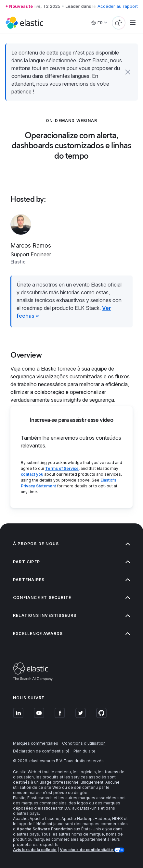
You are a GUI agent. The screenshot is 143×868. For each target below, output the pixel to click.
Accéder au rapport (118, 6)
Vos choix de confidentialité (87, 850)
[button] (128, 72)
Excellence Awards (71, 634)
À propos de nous (71, 544)
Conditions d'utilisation (84, 743)
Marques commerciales (36, 743)
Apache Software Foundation (45, 829)
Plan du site (84, 751)
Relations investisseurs (71, 615)
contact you (32, 474)
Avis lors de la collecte (35, 850)
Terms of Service (62, 468)
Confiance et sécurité (71, 598)
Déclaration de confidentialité (41, 751)
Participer (71, 562)
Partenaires (71, 580)
